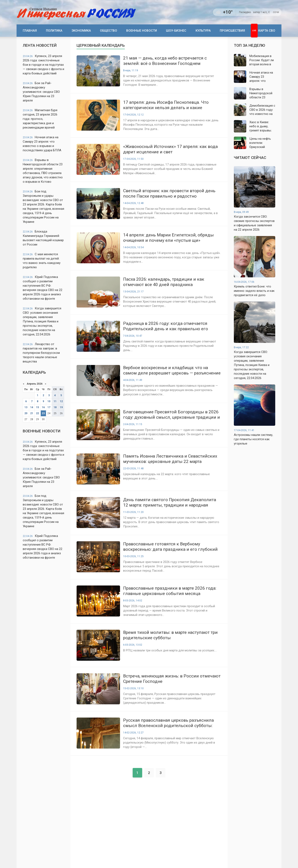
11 (55, 401)
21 (32, 413)
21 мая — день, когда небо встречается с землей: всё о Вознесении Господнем (165, 61)
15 (37, 407)
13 (26, 407)
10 (49, 401)
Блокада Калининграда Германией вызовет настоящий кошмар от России (43, 238)
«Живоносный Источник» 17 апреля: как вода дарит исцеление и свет (170, 149)
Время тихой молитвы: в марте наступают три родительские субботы (170, 635)
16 (43, 407)
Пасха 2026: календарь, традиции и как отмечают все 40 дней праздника (164, 282)
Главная (30, 31)
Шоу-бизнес (176, 31)
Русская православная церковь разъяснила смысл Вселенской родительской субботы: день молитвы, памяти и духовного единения (171, 723)
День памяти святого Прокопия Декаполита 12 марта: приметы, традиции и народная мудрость (170, 503)
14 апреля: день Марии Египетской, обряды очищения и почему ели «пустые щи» (168, 238)
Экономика (81, 31)
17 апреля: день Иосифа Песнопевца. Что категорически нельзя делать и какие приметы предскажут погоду (166, 105)
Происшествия (232, 31)
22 (37, 413)
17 (49, 407)
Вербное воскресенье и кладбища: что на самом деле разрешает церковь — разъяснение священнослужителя (172, 370)
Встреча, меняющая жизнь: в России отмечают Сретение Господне (172, 679)
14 (32, 407)
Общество (109, 31)
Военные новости (142, 31)
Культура (203, 31)
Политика (54, 31)
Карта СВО (267, 31)
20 (26, 413)
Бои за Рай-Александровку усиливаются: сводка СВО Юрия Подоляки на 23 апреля (41, 92)
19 (61, 407)
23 (43, 413)
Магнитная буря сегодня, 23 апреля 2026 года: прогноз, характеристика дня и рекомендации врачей (40, 119)
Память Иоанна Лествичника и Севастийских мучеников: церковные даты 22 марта (170, 459)
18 (55, 407)
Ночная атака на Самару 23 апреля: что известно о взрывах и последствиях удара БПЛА (42, 144)
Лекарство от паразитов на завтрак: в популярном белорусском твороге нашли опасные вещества (41, 353)
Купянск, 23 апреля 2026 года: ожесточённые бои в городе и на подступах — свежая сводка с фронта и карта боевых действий (43, 65)
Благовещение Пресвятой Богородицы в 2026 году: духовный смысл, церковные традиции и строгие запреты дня (172, 415)
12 (61, 401)
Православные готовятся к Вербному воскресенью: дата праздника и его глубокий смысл (170, 547)
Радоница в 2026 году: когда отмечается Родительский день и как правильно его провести (166, 326)
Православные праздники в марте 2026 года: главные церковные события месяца (170, 591)
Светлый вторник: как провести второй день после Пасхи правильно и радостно (169, 193)
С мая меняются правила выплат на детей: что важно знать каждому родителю (42, 261)
